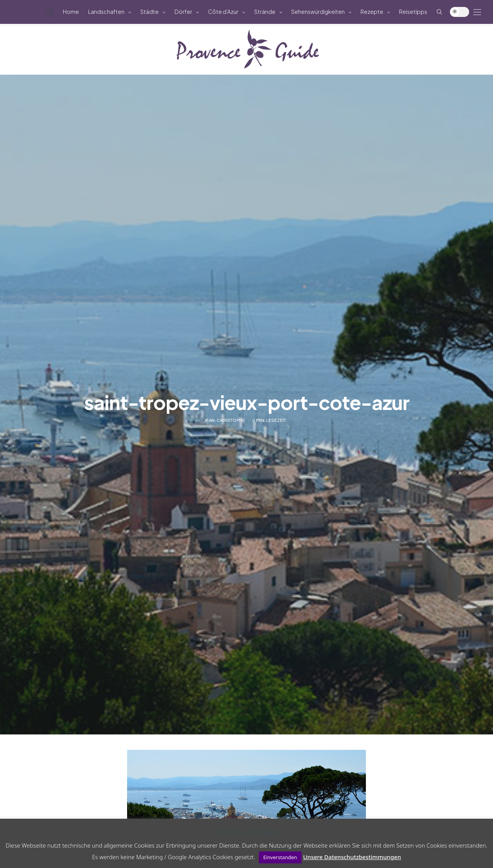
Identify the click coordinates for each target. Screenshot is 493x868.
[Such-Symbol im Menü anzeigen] (439, 12)
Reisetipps (413, 12)
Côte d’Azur (223, 12)
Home (71, 12)
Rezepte (372, 12)
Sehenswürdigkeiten (318, 12)
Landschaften (106, 12)
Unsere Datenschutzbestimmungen (352, 857)
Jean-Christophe (225, 420)
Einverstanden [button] (280, 857)
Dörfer (183, 12)
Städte (149, 12)
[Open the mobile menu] (477, 12)
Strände (265, 12)
